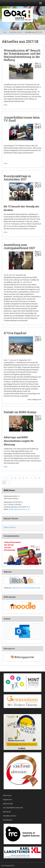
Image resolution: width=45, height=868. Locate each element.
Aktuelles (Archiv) (16, 32)
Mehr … (6, 105)
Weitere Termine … (10, 527)
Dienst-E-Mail (8, 804)
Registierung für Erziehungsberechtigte (26, 588)
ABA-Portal (7, 795)
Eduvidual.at (8, 820)
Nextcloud (7, 812)
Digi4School (7, 800)
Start (5, 32)
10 (4, 483)
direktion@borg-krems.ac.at (19, 509)
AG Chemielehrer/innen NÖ (13, 808)
